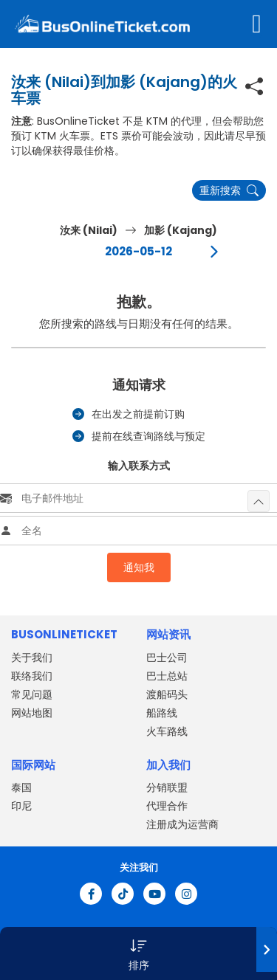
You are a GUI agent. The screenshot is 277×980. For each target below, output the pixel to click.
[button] (138, 953)
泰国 (21, 787)
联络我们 (32, 676)
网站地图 (32, 713)
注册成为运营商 (182, 824)
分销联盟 (167, 787)
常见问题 (32, 694)
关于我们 (32, 658)
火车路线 (167, 731)
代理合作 (167, 806)
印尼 (21, 806)
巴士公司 (167, 658)
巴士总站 (167, 676)
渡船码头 (167, 694)
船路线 (162, 713)
